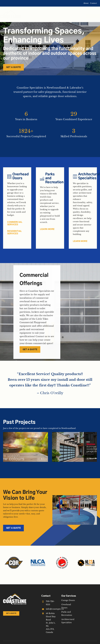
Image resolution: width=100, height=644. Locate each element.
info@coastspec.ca (55, 609)
